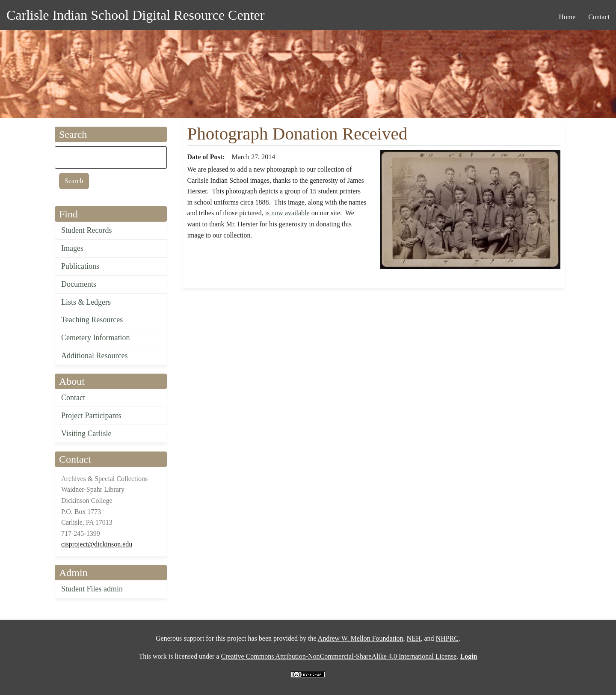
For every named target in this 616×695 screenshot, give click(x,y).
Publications (80, 266)
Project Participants (91, 416)
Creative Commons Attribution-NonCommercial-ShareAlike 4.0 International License (339, 656)
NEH (414, 638)
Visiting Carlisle (86, 434)
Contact (73, 398)
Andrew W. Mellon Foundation (361, 638)
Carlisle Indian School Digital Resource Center (135, 15)
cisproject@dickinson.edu (97, 544)
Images (72, 248)
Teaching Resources (92, 320)
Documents (79, 284)
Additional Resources (94, 356)
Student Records (87, 230)
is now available (287, 213)
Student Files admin (92, 589)
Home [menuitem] (567, 17)
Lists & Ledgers (86, 302)
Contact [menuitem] (599, 17)
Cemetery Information (95, 338)
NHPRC (447, 638)
